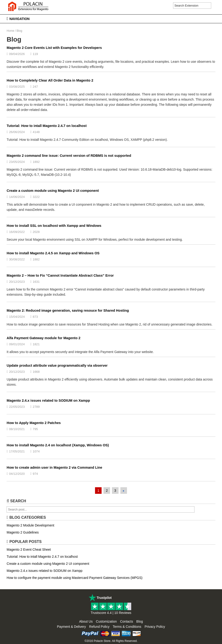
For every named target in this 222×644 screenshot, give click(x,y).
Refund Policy (99, 627)
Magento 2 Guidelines (23, 532)
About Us (86, 621)
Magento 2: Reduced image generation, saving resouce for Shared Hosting (68, 310)
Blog (140, 621)
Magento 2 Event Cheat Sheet (29, 550)
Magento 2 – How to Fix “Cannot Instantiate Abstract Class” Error (60, 275)
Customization (106, 621)
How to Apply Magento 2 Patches (34, 423)
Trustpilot (104, 598)
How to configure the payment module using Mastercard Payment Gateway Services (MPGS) (74, 578)
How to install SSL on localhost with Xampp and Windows (54, 226)
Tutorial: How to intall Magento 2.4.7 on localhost (47, 126)
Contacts (126, 621)
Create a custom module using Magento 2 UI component (53, 191)
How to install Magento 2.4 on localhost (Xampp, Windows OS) (58, 445)
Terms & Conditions (127, 627)
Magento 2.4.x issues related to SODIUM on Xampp (48, 401)
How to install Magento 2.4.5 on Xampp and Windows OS (53, 253)
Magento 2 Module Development (30, 525)
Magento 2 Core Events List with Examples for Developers (54, 48)
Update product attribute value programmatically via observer (57, 365)
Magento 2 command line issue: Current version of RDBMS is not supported (69, 156)
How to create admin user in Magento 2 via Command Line (54, 467)
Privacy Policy (155, 627)
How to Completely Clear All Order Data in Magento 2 (50, 80)
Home (10, 31)
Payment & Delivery (71, 627)
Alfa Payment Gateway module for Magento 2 (44, 338)
